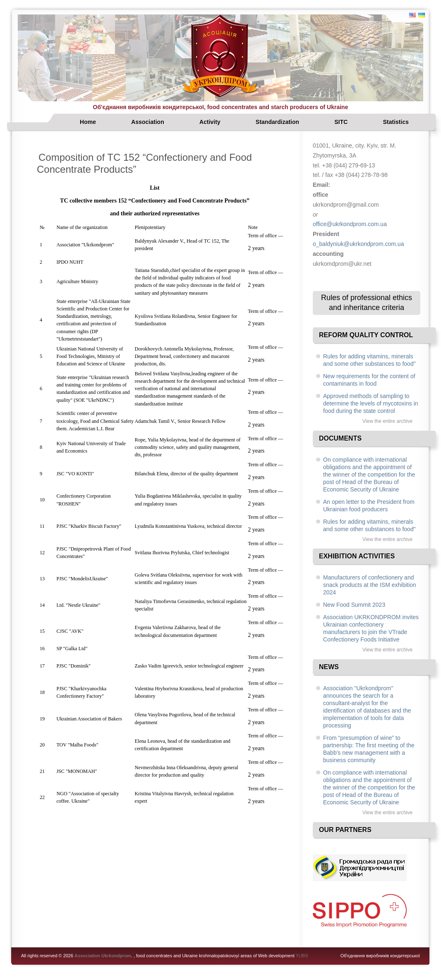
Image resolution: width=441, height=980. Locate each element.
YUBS (302, 956)
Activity (210, 122)
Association (147, 122)
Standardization (277, 122)
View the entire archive (387, 421)
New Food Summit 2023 (354, 605)
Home (88, 122)
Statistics (396, 122)
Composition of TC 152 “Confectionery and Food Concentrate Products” (144, 163)
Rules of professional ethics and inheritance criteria (367, 303)
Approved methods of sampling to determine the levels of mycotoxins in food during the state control (371, 403)
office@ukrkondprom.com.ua (350, 224)
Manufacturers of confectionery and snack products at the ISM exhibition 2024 (370, 585)
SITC (341, 122)
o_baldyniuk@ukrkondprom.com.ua (358, 244)
